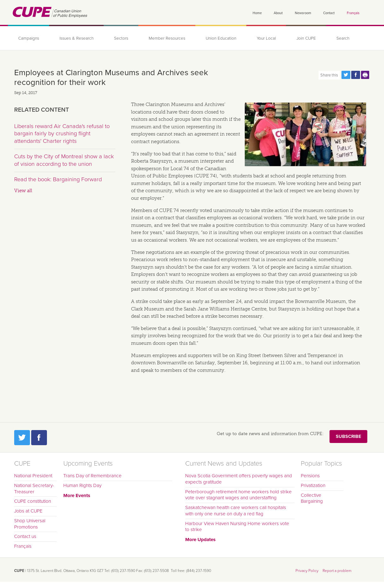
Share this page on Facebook (356, 75)
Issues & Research (77, 38)
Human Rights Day (82, 485)
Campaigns (29, 38)
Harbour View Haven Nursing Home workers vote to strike (237, 527)
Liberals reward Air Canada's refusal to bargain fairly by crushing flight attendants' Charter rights (62, 134)
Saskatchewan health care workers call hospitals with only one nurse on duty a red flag (236, 511)
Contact (329, 13)
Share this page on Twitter (346, 75)
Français (353, 13)
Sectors (121, 38)
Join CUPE (306, 38)
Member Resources (167, 38)
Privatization (313, 485)
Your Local (266, 38)
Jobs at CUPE (28, 511)
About (278, 13)
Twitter (22, 438)
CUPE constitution (33, 501)
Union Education (221, 38)
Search (343, 38)
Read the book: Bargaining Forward (58, 179)
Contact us (25, 536)
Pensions (310, 476)
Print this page (365, 75)
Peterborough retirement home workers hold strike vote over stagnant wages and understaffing (238, 495)
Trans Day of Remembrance (92, 476)
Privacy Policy (307, 571)
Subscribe (348, 437)
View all (23, 191)
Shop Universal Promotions (30, 524)
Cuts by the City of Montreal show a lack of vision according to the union (64, 160)
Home (257, 13)
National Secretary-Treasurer (34, 489)
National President (33, 476)
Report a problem (337, 571)
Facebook (39, 438)
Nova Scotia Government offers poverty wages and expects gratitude (239, 479)
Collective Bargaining (312, 498)
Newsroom (303, 13)
